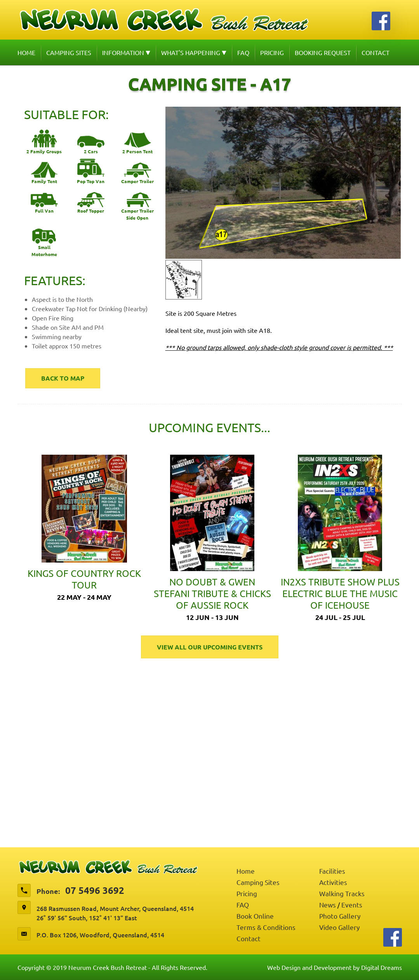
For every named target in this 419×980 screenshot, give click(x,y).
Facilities (332, 871)
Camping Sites (69, 52)
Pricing (272, 52)
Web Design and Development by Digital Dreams (335, 967)
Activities (333, 882)
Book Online (255, 916)
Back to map (63, 378)
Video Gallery (339, 927)
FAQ (243, 52)
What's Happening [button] (194, 52)
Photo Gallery (340, 916)
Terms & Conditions (266, 927)
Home (26, 52)
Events (352, 905)
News (328, 905)
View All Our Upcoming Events (210, 647)
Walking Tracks (342, 893)
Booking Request (323, 52)
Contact (376, 52)
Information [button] (126, 52)
